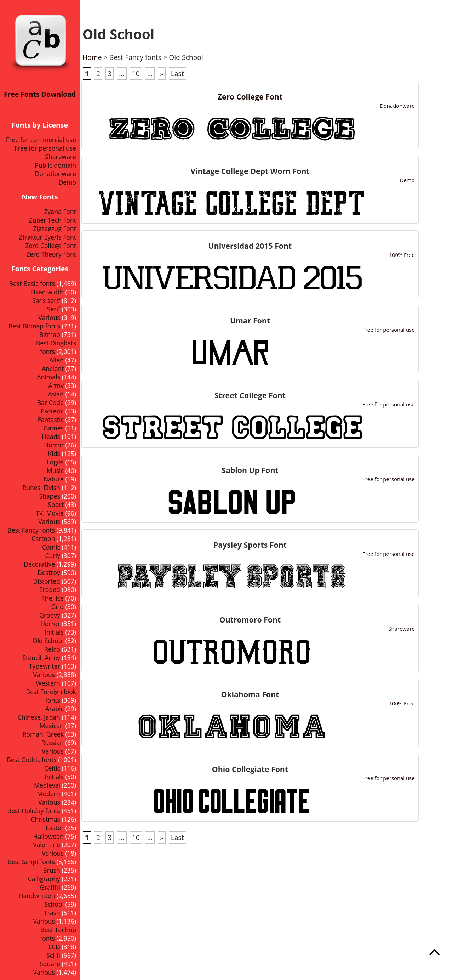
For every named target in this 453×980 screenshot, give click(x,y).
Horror (50, 624)
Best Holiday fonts (34, 811)
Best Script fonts (31, 862)
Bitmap (50, 334)
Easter (55, 828)
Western (48, 683)
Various (49, 317)
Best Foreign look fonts (51, 696)
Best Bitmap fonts (34, 326)
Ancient (53, 368)
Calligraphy (44, 879)
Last (177, 74)
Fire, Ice (53, 598)
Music (55, 471)
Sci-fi (53, 955)
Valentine (47, 845)
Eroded (50, 590)
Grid (58, 607)
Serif (54, 309)
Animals (49, 377)
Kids (54, 454)
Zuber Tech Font (53, 220)
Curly (53, 556)
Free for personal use (45, 148)
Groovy (50, 615)
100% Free (402, 255)
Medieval (47, 785)
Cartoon (43, 539)
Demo (67, 182)
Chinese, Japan (39, 717)
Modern (49, 794)
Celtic (52, 768)
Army (56, 385)
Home (92, 57)
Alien (56, 360)
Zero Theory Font (51, 254)
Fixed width (47, 292)
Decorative (39, 564)
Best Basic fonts (32, 283)
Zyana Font (60, 212)
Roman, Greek (43, 734)
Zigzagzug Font (55, 229)
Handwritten (37, 896)
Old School (48, 641)
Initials (54, 632)
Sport (56, 505)
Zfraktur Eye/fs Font (47, 237)
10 (136, 74)
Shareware (61, 157)
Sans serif (46, 300)
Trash (52, 913)
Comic (51, 547)
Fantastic (51, 419)
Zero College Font (51, 246)
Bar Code (50, 402)
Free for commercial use (41, 140)
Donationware (56, 174)
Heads (51, 437)
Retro (52, 649)
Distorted (47, 581)
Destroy (49, 573)
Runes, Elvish (41, 488)
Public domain (55, 165)
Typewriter (45, 666)
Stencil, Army (41, 658)
